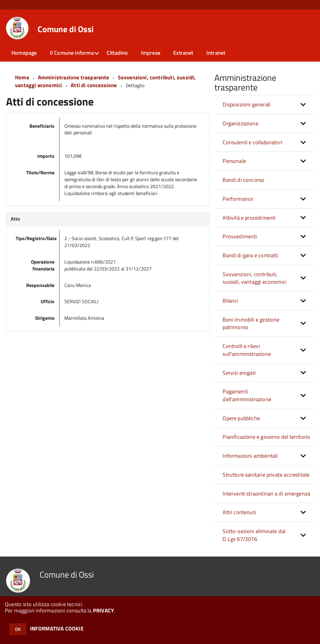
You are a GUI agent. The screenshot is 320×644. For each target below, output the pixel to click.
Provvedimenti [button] (240, 236)
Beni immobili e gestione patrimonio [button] (251, 324)
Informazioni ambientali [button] (250, 456)
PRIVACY (103, 610)
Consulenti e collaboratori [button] (252, 142)
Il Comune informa (72, 53)
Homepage (24, 53)
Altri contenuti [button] (239, 512)
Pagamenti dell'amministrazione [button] (247, 395)
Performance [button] (238, 199)
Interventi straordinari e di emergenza (266, 494)
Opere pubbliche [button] (241, 418)
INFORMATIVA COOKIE (57, 629)
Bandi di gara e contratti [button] (251, 255)
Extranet (183, 53)
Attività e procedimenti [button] (249, 218)
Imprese (151, 53)
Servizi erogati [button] (239, 373)
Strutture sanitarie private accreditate (266, 475)
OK (18, 629)
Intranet (216, 53)
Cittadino (117, 53)
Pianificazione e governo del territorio (266, 437)
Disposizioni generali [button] (246, 104)
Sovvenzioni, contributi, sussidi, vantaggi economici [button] (254, 278)
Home (22, 77)
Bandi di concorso (243, 180)
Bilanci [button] (230, 301)
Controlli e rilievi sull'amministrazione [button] (247, 350)
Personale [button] (234, 161)
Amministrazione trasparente (74, 77)
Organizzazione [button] (240, 123)
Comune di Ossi (66, 29)
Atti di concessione (94, 85)
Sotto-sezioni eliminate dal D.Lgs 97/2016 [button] (254, 535)
